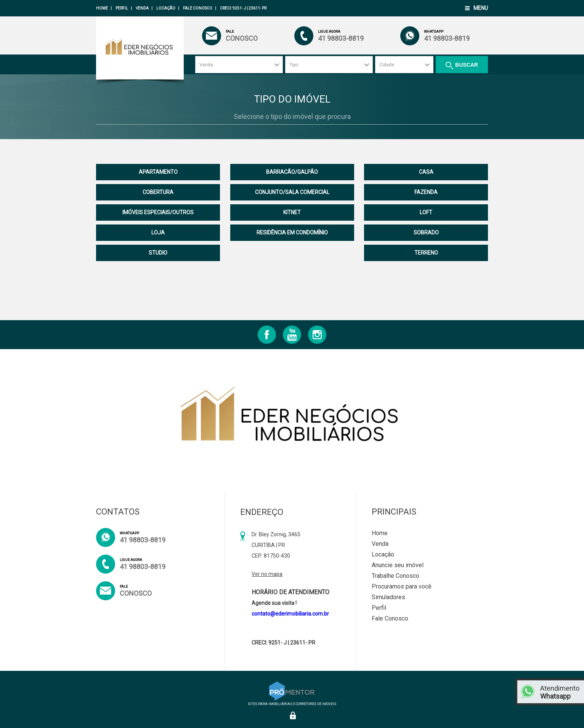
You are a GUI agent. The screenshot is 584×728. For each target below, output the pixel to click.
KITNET (292, 212)
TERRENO (426, 253)
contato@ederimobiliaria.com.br (290, 614)
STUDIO (158, 253)
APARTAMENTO (158, 172)
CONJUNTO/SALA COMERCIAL (292, 192)
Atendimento (560, 692)
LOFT (426, 212)
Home (102, 8)
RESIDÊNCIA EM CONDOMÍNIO (292, 233)
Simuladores (388, 597)
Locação (166, 8)
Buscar (467, 65)
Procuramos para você (402, 586)
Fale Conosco (198, 8)
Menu (481, 8)
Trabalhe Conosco (395, 576)
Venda (142, 8)
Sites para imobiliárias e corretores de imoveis (292, 702)
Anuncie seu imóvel (398, 565)
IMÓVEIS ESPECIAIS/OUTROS (158, 212)
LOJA (158, 233)
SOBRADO (426, 233)
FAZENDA (426, 192)
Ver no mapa (267, 574)
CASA (426, 172)
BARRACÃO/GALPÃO (292, 172)
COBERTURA (158, 192)
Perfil (122, 8)
